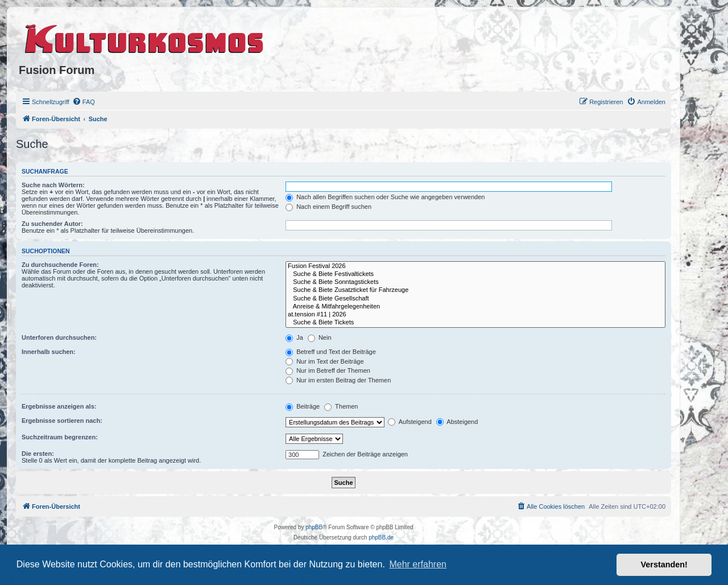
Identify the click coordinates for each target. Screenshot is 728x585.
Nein (320, 337)
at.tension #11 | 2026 (475, 315)
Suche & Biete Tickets (475, 323)
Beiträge (303, 406)
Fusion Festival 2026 (475, 266)
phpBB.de (381, 537)
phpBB (314, 527)
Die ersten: (38, 454)
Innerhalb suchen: (49, 352)
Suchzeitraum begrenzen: (60, 437)
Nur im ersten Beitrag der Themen (338, 380)
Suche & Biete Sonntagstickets (475, 282)
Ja (294, 337)
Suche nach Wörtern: (53, 185)
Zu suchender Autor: (52, 224)
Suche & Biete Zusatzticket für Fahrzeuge (475, 290)
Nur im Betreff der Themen (328, 370)
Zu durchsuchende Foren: (60, 265)
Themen (341, 406)
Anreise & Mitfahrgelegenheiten (475, 307)
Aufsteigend (410, 422)
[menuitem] (84, 102)
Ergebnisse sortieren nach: (62, 421)
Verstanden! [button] (664, 565)
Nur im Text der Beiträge (324, 361)
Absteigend (457, 422)
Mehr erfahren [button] (418, 564)
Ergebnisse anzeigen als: (59, 406)
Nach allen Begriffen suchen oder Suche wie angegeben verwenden (385, 197)
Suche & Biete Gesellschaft (475, 299)
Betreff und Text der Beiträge (331, 352)
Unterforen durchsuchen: (59, 337)
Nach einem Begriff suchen (328, 207)
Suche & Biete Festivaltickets (475, 274)
